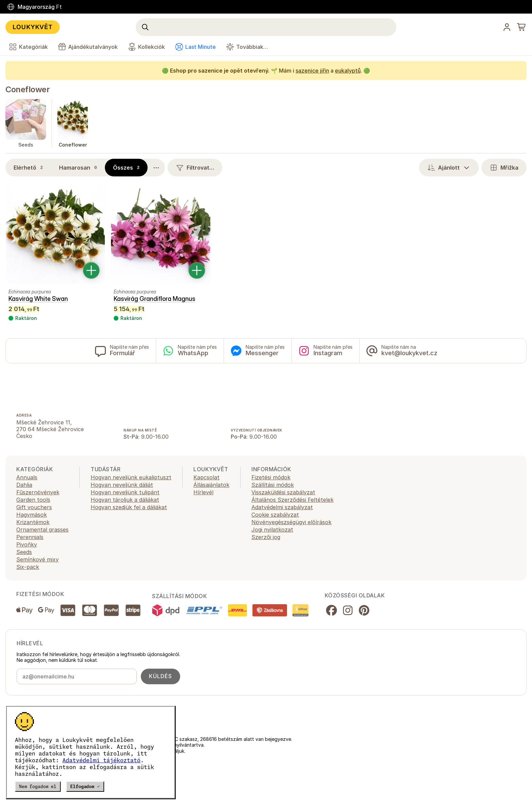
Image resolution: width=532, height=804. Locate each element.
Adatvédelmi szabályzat (282, 507)
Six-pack (28, 567)
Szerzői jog (266, 537)
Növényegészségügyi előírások (291, 522)
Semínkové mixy (37, 559)
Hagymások (32, 515)
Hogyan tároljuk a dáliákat (125, 500)
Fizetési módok (271, 477)
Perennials (30, 537)
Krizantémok (33, 522)
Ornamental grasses (42, 530)
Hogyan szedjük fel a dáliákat (129, 507)
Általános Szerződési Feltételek (292, 500)
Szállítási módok (273, 485)
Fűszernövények (38, 492)
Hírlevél (203, 492)
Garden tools (33, 500)
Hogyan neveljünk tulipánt (125, 492)
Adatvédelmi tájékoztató (101, 760)
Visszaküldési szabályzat (283, 492)
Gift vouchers (34, 507)
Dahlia (24, 485)
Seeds (24, 552)
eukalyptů (348, 71)
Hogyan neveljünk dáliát (122, 485)
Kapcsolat (206, 477)
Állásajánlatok (211, 485)
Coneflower (27, 89)
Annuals (27, 477)
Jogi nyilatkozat (272, 530)
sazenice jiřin (312, 71)
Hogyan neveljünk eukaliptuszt (131, 477)
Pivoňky (27, 544)
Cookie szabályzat (275, 515)
